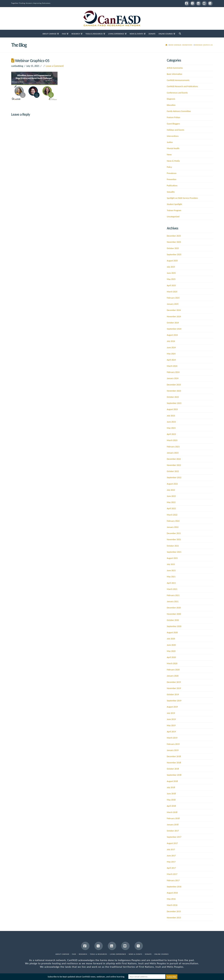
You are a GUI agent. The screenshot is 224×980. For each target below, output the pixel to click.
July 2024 (171, 341)
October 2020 (173, 620)
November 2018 (174, 763)
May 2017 (171, 862)
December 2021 (174, 533)
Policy (169, 167)
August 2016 (172, 893)
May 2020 (171, 651)
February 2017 (173, 880)
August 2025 (172, 261)
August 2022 (172, 484)
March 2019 (172, 738)
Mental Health (173, 148)
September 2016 (174, 887)
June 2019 (171, 719)
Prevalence (172, 173)
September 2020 (174, 626)
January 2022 (173, 527)
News (169, 155)
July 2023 (171, 416)
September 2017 (174, 837)
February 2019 (173, 744)
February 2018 (173, 818)
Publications (172, 186)
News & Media (173, 161)
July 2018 (171, 787)
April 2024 (171, 360)
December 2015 (174, 911)
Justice (170, 142)
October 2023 (173, 397)
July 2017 (171, 849)
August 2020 (172, 632)
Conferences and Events (177, 93)
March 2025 (172, 292)
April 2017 (171, 868)
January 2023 (173, 453)
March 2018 (172, 812)
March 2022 (172, 515)
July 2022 (171, 490)
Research (83, 954)
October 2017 (173, 831)
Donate (148, 954)
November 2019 (174, 688)
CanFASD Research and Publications (182, 86)
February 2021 (173, 595)
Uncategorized (173, 217)
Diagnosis (171, 99)
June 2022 (171, 496)
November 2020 (174, 614)
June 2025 (171, 273)
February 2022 (173, 521)
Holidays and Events (175, 130)
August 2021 (172, 558)
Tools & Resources (99, 954)
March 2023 (172, 440)
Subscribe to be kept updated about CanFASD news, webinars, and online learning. (86, 977)
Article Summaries (175, 68)
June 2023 (171, 422)
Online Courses (162, 954)
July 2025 (171, 267)
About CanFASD (62, 954)
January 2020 (173, 676)
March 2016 (172, 905)
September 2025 (174, 255)
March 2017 (172, 874)
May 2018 (171, 800)
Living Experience (118, 954)
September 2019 (174, 701)
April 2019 (171, 732)
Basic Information (174, 74)
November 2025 (174, 242)
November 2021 (174, 540)
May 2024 (171, 354)
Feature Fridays (173, 117)
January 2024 (173, 378)
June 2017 (171, 856)
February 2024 (173, 372)
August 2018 (172, 781)
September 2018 (174, 775)
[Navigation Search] (180, 34)
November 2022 (174, 465)
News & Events (136, 954)
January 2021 (173, 601)
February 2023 (173, 447)
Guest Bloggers (173, 124)
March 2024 (172, 366)
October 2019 (173, 694)
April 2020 (171, 657)
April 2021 (171, 583)
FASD (74, 954)
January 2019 (173, 750)
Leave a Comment (55, 66)
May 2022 (171, 502)
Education (171, 105)
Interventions (173, 136)
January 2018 (173, 825)
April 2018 (171, 806)
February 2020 (173, 670)
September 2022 (174, 478)
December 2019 (174, 682)
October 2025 (173, 248)
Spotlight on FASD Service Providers (182, 198)
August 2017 (172, 843)
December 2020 (174, 608)
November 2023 (174, 391)
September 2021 (174, 552)
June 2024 (171, 348)
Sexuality (171, 192)
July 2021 (171, 564)
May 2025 (171, 279)
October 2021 (173, 546)
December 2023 (174, 385)
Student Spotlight (174, 204)
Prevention (172, 179)
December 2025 (174, 236)
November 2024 (174, 317)
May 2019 (171, 725)
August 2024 (172, 335)
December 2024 (174, 310)
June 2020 (171, 645)
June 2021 (171, 570)
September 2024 (174, 329)
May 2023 (171, 428)
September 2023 (174, 403)
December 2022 (174, 459)
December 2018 (174, 756)
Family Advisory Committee (179, 111)
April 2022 (171, 509)
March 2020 (172, 663)
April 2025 (171, 286)
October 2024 (173, 323)
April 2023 (171, 434)
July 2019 (171, 713)
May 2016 (171, 899)
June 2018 (171, 794)
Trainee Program (174, 210)
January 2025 (173, 304)
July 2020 (171, 639)
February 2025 (173, 298)
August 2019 (172, 707)
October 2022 (173, 471)
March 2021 (172, 589)
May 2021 (171, 577)
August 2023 (172, 409)
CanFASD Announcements (178, 80)
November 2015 (174, 918)
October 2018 (173, 769)
